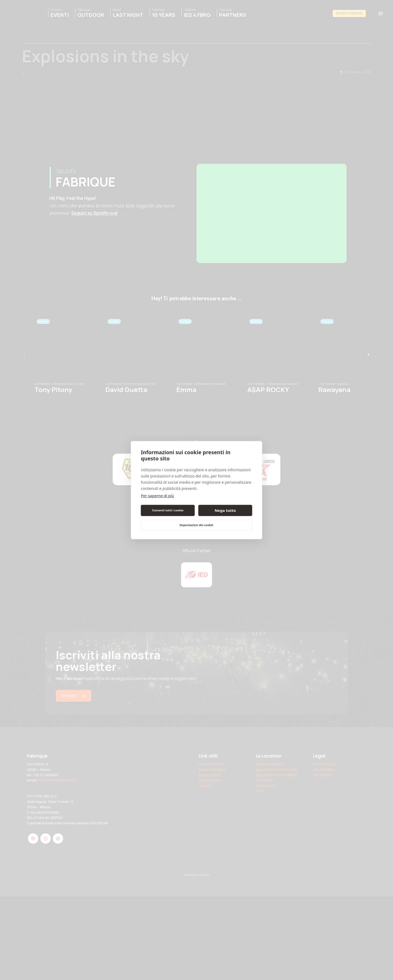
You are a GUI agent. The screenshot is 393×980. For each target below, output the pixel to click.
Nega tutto (225, 510)
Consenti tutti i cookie (168, 510)
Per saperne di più (157, 496)
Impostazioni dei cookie (196, 525)
